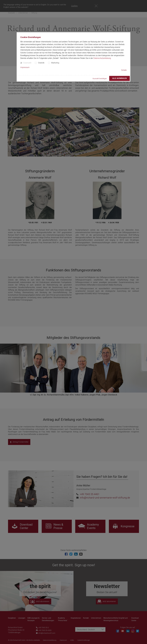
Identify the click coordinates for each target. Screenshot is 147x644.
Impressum (25, 67)
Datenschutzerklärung (102, 58)
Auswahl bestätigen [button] (100, 79)
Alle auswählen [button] (119, 78)
